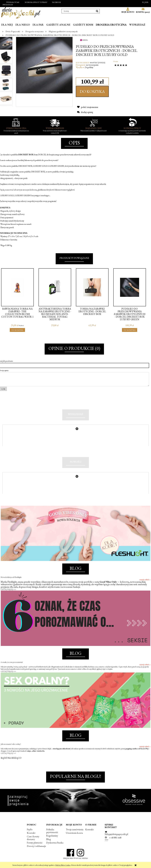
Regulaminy (52, 837)
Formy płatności (35, 844)
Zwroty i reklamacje (36, 848)
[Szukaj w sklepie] (78, 11)
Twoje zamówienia (75, 831)
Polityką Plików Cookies (63, 865)
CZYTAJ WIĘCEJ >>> (8, 591)
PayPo (30, 831)
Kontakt (31, 835)
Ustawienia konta (74, 835)
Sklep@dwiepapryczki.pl (116, 836)
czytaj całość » (145, 581)
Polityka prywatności (52, 832)
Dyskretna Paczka (55, 844)
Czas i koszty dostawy (33, 839)
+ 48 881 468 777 (113, 841)
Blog (49, 841)
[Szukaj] (97, 11)
